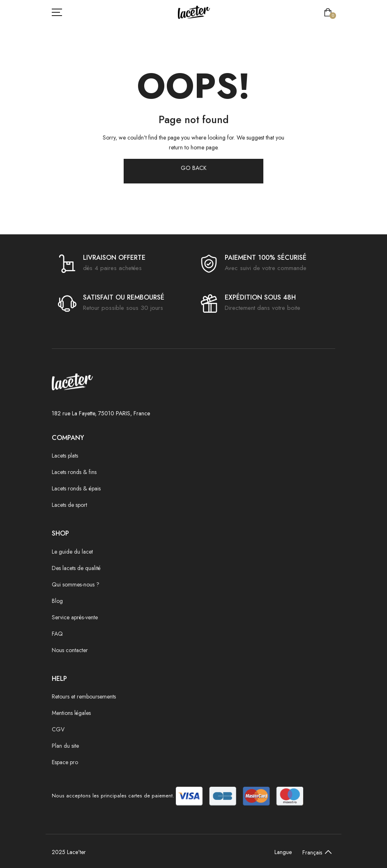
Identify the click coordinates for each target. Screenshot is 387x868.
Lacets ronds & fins (74, 472)
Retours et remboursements (84, 696)
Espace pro (65, 762)
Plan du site (65, 746)
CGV (58, 729)
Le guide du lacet (72, 552)
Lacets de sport (69, 505)
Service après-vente (75, 617)
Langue (283, 852)
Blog (57, 601)
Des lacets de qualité (76, 568)
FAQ (57, 634)
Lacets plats (65, 456)
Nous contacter (70, 650)
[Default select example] (315, 852)
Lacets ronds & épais (76, 488)
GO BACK (194, 168)
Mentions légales (71, 713)
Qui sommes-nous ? (76, 584)
